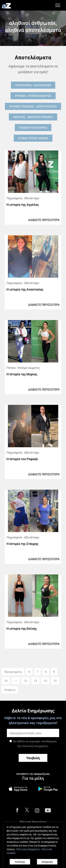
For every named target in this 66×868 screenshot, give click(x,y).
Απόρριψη (47, 862)
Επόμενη (10, 690)
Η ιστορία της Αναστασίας (25, 289)
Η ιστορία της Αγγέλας (23, 205)
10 (6, 681)
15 (55, 681)
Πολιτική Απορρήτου (35, 746)
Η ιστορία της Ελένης (22, 628)
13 (35, 681)
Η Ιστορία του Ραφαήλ (22, 459)
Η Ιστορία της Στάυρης (22, 544)
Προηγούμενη (13, 672)
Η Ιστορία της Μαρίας (22, 374)
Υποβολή (33, 758)
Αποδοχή (20, 862)
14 (45, 681)
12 (26, 681)
